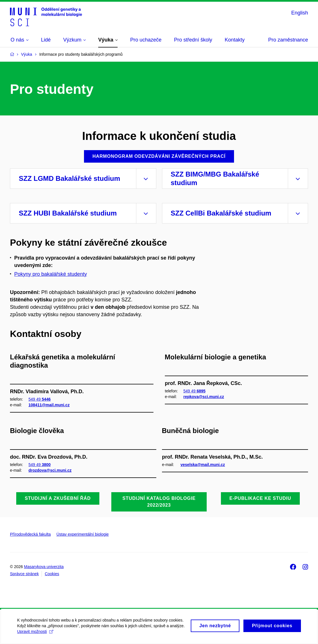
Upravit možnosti (70, 635)
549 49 (40, 399)
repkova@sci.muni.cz (204, 397)
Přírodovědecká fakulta (30, 534)
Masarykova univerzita (44, 567)
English (300, 13)
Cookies (52, 574)
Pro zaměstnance (288, 40)
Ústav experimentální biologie (83, 534)
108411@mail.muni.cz (49, 405)
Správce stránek (24, 574)
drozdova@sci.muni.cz (50, 470)
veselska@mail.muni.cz (203, 464)
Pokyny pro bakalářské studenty (51, 274)
